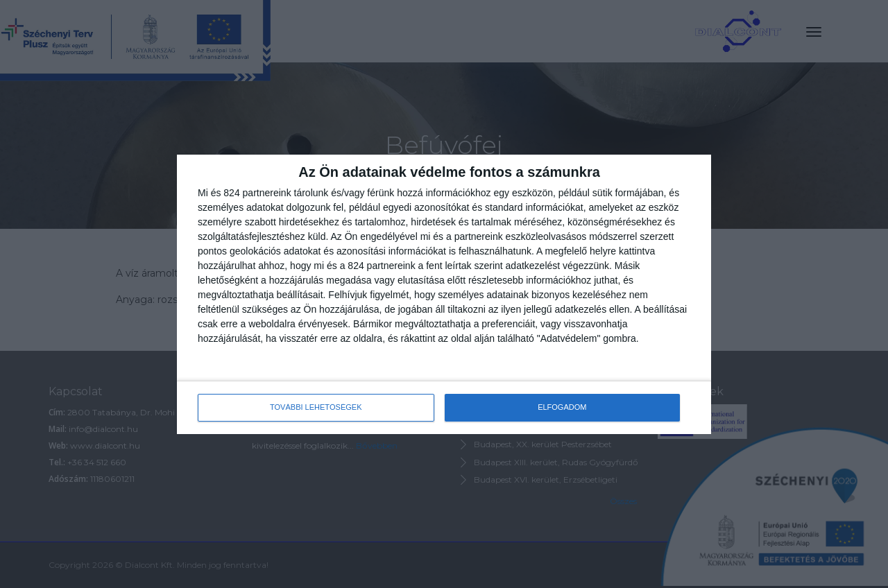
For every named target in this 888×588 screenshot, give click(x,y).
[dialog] (444, 294)
